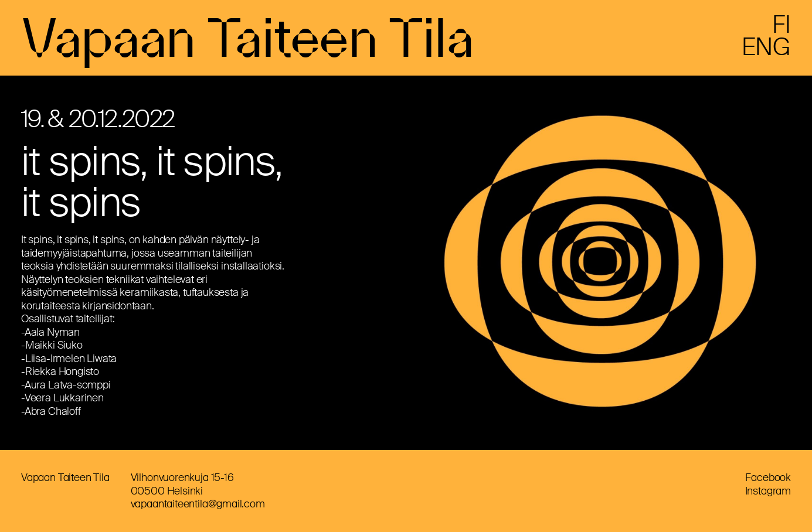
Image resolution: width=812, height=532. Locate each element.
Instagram (768, 491)
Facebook (768, 478)
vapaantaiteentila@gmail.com (198, 504)
